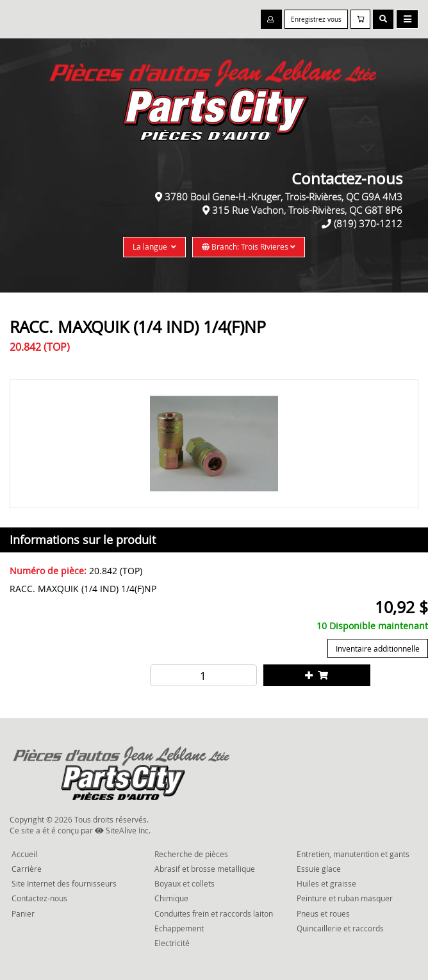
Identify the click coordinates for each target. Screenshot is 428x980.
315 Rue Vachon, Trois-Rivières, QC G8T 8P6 (307, 210)
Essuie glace (319, 869)
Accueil (24, 854)
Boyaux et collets (185, 883)
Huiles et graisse (326, 883)
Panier (23, 913)
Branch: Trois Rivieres (249, 246)
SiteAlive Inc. (123, 830)
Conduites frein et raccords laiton (214, 913)
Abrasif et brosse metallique (205, 869)
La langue (154, 246)
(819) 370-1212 (368, 223)
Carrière (27, 869)
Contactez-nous (39, 898)
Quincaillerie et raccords (340, 928)
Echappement (179, 928)
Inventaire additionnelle (378, 648)
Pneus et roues (323, 913)
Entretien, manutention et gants (353, 854)
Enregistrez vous (316, 20)
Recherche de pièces (191, 854)
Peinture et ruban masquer (345, 898)
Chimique (171, 898)
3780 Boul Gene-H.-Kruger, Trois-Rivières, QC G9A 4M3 (284, 197)
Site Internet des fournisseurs (64, 883)
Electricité (172, 943)
